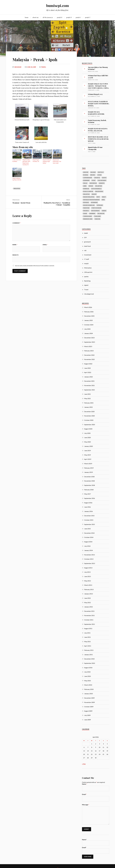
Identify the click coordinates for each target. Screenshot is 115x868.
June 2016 (87, 507)
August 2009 (88, 711)
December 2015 (89, 516)
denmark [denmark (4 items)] (86, 180)
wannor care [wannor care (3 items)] (88, 219)
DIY (85, 237)
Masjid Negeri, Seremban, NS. (36, 161)
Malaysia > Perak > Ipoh (35, 59)
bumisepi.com (58, 6)
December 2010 (89, 659)
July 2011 (87, 633)
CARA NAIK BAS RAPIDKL (17, 161)
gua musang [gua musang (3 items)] (102, 180)
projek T (88, 17)
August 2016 (88, 503)
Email (45, 245)
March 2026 (88, 307)
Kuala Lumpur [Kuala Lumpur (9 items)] (88, 191)
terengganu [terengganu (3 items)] (88, 216)
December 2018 (89, 477)
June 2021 (87, 394)
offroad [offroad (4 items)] (100, 205)
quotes (86, 276)
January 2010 (88, 694)
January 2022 (88, 377)
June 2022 (87, 368)
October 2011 (89, 620)
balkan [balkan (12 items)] (93, 172)
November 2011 (89, 615)
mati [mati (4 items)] (98, 197)
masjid (86, 263)
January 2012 (88, 607)
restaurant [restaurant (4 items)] (96, 211)
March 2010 (88, 685)
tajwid (86, 285)
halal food (87, 246)
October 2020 (89, 420)
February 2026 (89, 312)
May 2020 (87, 442)
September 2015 (90, 524)
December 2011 (89, 611)
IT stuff (87, 259)
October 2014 (89, 537)
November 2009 (89, 702)
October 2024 (89, 325)
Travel (44, 67)
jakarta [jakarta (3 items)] (102, 183)
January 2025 (88, 320)
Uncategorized (89, 294)
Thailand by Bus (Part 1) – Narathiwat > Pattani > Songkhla (57, 204)
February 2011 (89, 650)
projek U (69, 17)
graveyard (87, 242)
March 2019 (88, 464)
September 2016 (90, 498)
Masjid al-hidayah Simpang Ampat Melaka (47, 161)
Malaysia (17, 188)
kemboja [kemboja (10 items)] (86, 189)
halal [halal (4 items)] (85, 183)
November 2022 (89, 359)
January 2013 (88, 594)
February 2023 (89, 351)
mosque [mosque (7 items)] (86, 202)
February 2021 (89, 403)
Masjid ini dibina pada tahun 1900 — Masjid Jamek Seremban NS (27, 162)
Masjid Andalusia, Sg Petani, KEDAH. (17, 179)
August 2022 (88, 364)
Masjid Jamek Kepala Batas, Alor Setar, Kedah (57, 161)
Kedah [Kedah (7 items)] (91, 186)
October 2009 (89, 707)
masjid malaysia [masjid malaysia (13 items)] (89, 197)
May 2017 (87, 494)
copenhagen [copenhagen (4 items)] (88, 178)
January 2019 (88, 472)
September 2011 (90, 624)
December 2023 (89, 338)
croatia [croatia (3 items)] (97, 178)
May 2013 (87, 581)
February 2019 (89, 468)
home (27, 17)
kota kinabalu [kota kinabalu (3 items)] (96, 189)
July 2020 (87, 433)
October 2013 (89, 559)
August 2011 (88, 628)
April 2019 (88, 459)
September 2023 (90, 342)
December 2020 (89, 411)
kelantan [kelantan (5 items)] (99, 186)
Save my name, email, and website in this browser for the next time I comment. (35, 266)
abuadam (18, 67)
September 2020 (90, 425)
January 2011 (88, 655)
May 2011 (87, 641)
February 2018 (89, 490)
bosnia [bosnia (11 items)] (86, 175)
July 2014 (87, 546)
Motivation (88, 268)
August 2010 (88, 668)
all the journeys (48, 17)
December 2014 (89, 533)
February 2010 (89, 689)
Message (86, 805)
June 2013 (87, 576)
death (86, 233)
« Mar (84, 764)
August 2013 (88, 568)
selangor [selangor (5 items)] (101, 213)
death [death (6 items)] (104, 178)
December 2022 (89, 355)
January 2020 (88, 446)
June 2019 (87, 451)
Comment (17, 223)
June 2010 (87, 676)
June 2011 (87, 637)
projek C (78, 17)
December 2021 (89, 381)
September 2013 (90, 563)
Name (15, 245)
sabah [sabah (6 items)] (104, 211)
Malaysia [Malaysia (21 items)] (86, 194)
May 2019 (87, 455)
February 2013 (89, 589)
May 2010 (87, 681)
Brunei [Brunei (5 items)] (93, 175)
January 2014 (88, 550)
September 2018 (90, 485)
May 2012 (87, 602)
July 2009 (87, 715)
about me (36, 17)
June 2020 (87, 437)
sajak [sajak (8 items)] (85, 213)
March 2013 (88, 585)
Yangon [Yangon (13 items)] (97, 219)
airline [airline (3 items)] (86, 172)
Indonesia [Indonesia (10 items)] (93, 183)
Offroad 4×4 (88, 272)
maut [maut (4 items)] (104, 197)
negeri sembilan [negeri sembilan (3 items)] (89, 205)
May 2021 (87, 398)
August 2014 (88, 542)
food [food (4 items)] (94, 180)
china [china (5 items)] (99, 175)
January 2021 (88, 407)
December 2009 (89, 698)
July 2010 (87, 672)
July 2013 (87, 572)
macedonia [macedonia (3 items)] (99, 191)
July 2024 (87, 329)
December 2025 (89, 316)
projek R (60, 17)
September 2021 (90, 390)
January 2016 (88, 511)
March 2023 (88, 346)
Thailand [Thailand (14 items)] (97, 216)
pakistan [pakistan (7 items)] (86, 208)
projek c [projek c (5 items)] (86, 211)
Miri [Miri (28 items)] (103, 200)
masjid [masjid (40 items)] (94, 194)
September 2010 (90, 663)
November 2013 (89, 555)
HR (85, 250)
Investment (88, 255)
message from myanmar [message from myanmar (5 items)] (91, 200)
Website (16, 255)
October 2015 (89, 520)
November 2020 (89, 416)
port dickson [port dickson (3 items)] (96, 208)
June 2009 (87, 720)
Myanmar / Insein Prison (21, 203)
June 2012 (87, 598)
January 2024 (88, 333)
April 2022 (88, 372)
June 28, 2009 (32, 67)
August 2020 (88, 429)
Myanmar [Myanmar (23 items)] (94, 202)
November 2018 (89, 481)
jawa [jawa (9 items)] (85, 186)
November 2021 (89, 385)
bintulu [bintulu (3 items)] (101, 172)
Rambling (87, 281)
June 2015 (87, 529)
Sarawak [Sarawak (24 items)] (92, 213)
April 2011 (88, 646)
